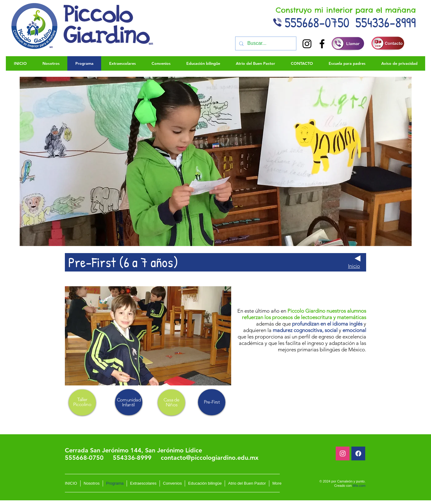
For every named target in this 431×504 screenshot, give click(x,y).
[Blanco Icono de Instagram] (343, 453)
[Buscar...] (265, 43)
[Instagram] (307, 44)
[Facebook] (322, 44)
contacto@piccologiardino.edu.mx (210, 458)
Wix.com (359, 486)
